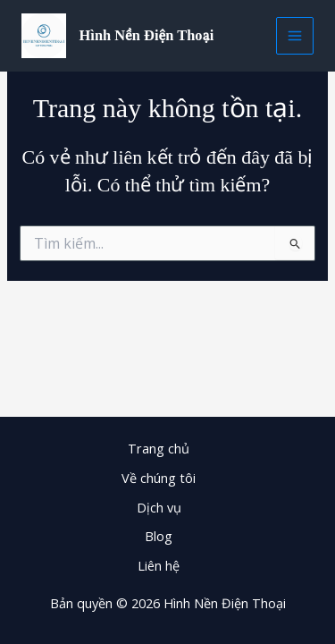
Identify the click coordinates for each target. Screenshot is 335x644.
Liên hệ (159, 565)
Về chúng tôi (159, 478)
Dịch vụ (159, 507)
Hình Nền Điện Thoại (147, 35)
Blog (159, 536)
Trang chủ (159, 448)
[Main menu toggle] (295, 36)
